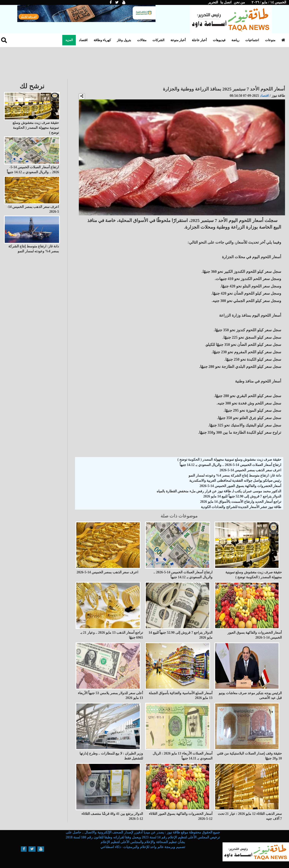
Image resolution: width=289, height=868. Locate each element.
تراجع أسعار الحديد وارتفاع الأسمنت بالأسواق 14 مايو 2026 (241, 502)
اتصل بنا (226, 2)
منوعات (270, 40)
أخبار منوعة (178, 40)
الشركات (158, 40)
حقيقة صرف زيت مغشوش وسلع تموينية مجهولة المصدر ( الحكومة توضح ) (229, 460)
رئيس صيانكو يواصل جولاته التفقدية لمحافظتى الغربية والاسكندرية (235, 481)
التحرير (213, 2)
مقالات (142, 40)
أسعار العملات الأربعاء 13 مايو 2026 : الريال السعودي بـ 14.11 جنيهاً (183, 756)
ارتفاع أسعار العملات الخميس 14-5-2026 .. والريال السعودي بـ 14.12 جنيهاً (231, 465)
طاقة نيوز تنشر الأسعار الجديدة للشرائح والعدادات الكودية (241, 507)
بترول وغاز (124, 40)
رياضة (235, 40)
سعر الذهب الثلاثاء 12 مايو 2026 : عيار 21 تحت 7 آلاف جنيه (250, 816)
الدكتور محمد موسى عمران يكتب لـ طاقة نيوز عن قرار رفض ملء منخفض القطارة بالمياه (219, 491)
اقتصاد (83, 40)
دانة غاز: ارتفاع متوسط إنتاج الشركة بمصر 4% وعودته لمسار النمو (235, 475)
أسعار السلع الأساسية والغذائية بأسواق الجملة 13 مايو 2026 (181, 696)
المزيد (69, 40)
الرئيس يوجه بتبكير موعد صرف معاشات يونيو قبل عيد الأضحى (250, 696)
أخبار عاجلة (199, 40)
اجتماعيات (252, 40)
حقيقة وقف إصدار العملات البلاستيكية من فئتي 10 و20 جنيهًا (249, 756)
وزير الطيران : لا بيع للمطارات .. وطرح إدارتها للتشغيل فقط (111, 756)
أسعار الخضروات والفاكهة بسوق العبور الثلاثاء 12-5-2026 (181, 816)
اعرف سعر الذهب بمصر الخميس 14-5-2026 (251, 470)
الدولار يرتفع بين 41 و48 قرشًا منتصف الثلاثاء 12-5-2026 (112, 816)
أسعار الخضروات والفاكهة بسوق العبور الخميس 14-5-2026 (240, 486)
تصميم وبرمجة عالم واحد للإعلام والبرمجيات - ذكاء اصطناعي (143, 847)
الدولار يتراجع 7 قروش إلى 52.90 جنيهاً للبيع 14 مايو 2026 (242, 496)
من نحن (239, 2)
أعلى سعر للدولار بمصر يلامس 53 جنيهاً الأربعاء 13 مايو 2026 (111, 696)
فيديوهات (219, 40)
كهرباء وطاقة (102, 40)
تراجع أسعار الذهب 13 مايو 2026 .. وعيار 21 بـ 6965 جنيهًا (112, 635)
